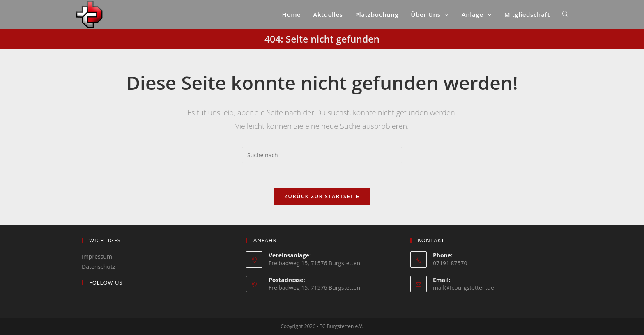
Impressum (97, 256)
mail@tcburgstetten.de (463, 288)
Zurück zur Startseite (322, 196)
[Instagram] (86, 299)
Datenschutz (98, 267)
